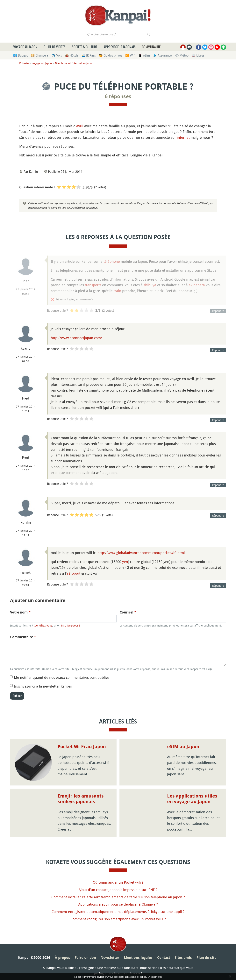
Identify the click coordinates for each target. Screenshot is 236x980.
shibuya (150, 285)
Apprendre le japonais (120, 47)
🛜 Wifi (130, 55)
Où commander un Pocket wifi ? (118, 882)
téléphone (112, 261)
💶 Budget (20, 55)
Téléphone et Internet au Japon (74, 63)
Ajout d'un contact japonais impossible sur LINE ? (118, 890)
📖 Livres (198, 55)
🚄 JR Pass (89, 55)
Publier (17, 696)
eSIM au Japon (183, 747)
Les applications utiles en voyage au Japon (192, 799)
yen (125, 562)
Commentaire (23, 637)
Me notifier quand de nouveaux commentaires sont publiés (62, 677)
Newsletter (110, 958)
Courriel (128, 612)
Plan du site (206, 958)
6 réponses (118, 96)
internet (183, 137)
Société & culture (85, 47)
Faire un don (85, 958)
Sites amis (183, 958)
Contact (164, 958)
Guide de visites (55, 47)
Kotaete (24, 63)
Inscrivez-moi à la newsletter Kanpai (43, 686)
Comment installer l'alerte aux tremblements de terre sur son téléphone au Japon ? (118, 897)
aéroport (73, 573)
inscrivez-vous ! (71, 625)
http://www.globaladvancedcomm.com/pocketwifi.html (141, 553)
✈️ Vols (57, 55)
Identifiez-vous (43, 625)
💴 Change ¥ (40, 55)
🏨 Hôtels (72, 55)
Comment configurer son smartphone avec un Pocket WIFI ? (118, 919)
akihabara (197, 285)
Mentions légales (138, 958)
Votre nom (20, 612)
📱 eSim (144, 55)
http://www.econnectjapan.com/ (76, 338)
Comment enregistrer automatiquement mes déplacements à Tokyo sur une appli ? (118, 912)
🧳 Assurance (162, 55)
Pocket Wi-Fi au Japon (82, 747)
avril (80, 126)
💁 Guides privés (111, 55)
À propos (62, 958)
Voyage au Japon (25, 47)
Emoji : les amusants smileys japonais (81, 799)
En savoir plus (155, 977)
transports (93, 285)
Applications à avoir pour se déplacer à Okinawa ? (118, 904)
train (117, 291)
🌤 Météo (182, 55)
